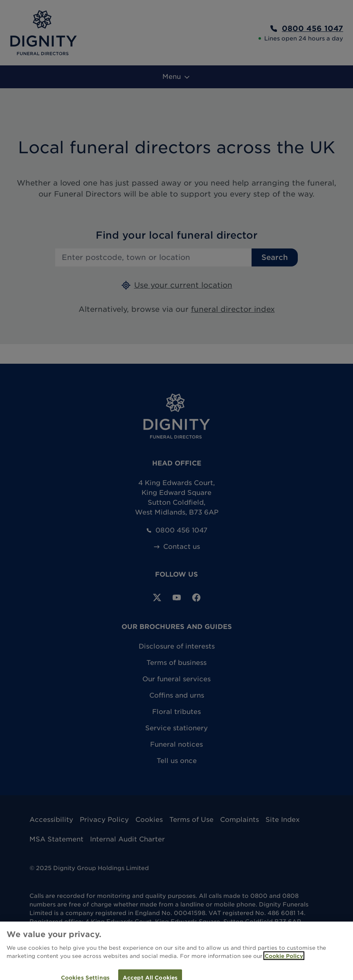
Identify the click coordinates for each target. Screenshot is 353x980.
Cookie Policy (284, 960)
